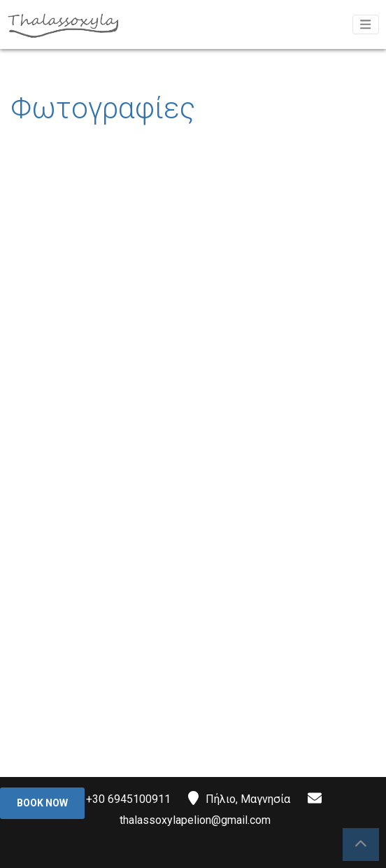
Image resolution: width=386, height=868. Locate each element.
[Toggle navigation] (366, 24)
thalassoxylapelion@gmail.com (195, 820)
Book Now (42, 803)
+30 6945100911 (128, 799)
